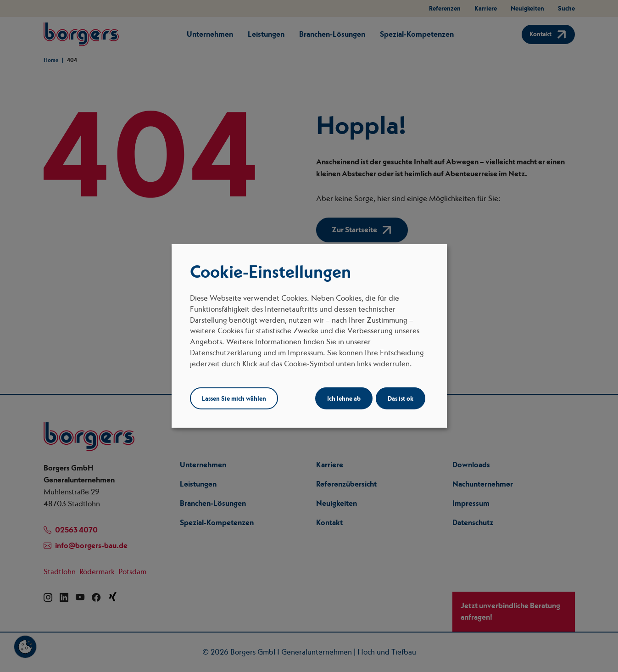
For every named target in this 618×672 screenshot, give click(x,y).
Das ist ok (401, 398)
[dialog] (309, 336)
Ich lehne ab (344, 398)
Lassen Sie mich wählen (234, 398)
